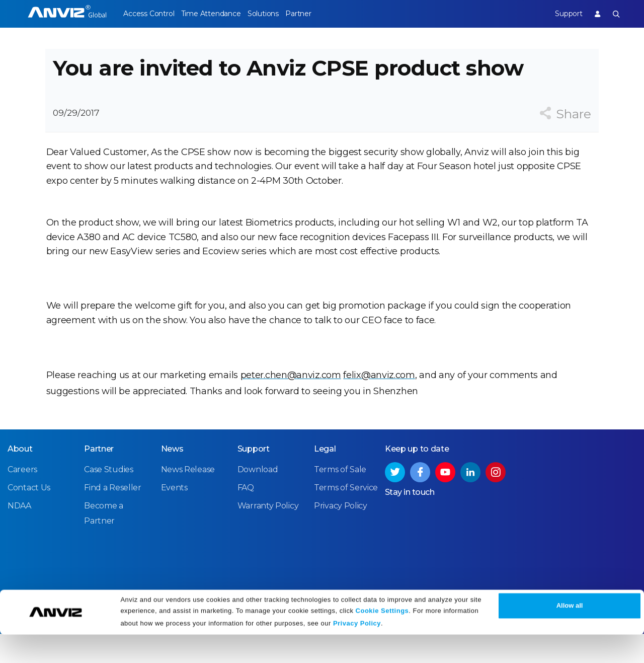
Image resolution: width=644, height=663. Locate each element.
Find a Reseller (113, 517)
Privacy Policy (357, 652)
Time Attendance (218, 14)
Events (174, 517)
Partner (320, 14)
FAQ (246, 517)
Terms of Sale (340, 499)
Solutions (277, 14)
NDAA (19, 535)
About (20, 478)
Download (258, 499)
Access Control (148, 14)
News (172, 478)
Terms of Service (346, 517)
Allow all (570, 634)
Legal (325, 478)
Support (561, 14)
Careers (22, 499)
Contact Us (29, 517)
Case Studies (108, 499)
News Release (188, 499)
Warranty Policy (268, 535)
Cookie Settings (382, 639)
